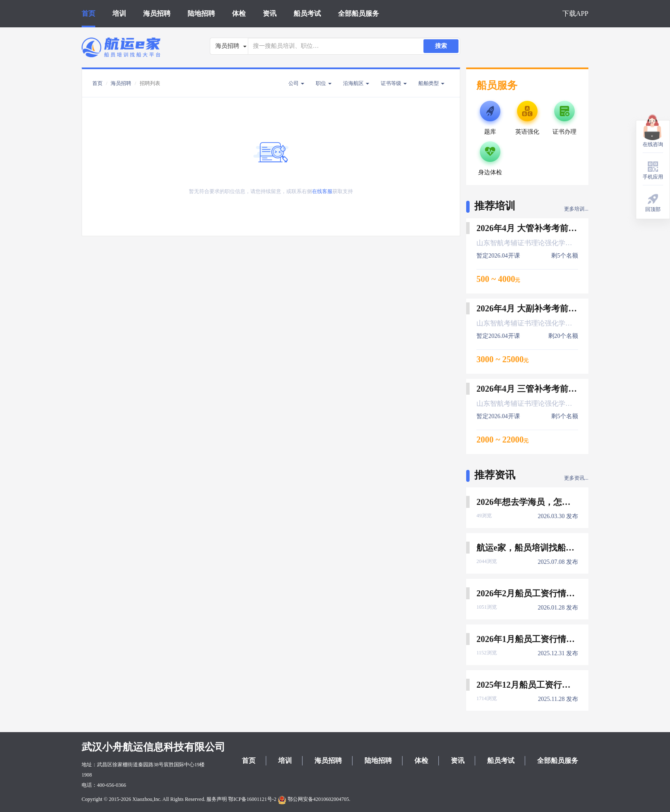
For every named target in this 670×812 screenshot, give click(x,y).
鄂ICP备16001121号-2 (252, 799)
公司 (296, 83)
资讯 (270, 13)
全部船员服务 (359, 13)
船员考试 (307, 13)
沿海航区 (356, 83)
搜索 (441, 46)
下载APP (575, 13)
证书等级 (394, 83)
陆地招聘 (201, 13)
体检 (239, 13)
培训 (119, 13)
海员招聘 (157, 13)
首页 (88, 13)
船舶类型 (431, 83)
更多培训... (576, 209)
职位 (324, 83)
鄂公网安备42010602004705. (314, 799)
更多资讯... (576, 478)
